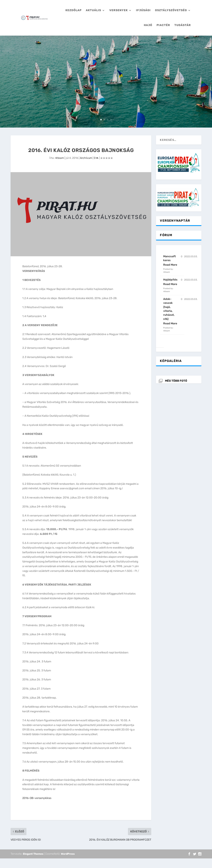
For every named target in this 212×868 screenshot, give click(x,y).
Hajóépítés (170, 280)
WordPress (68, 854)
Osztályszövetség (171, 10)
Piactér (163, 25)
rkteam (59, 158)
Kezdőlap (73, 10)
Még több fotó (176, 381)
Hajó (148, 25)
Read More (170, 265)
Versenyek (119, 10)
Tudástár (183, 25)
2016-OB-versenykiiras (37, 798)
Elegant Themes (33, 854)
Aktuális (93, 10)
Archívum (86, 158)
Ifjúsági (143, 10)
